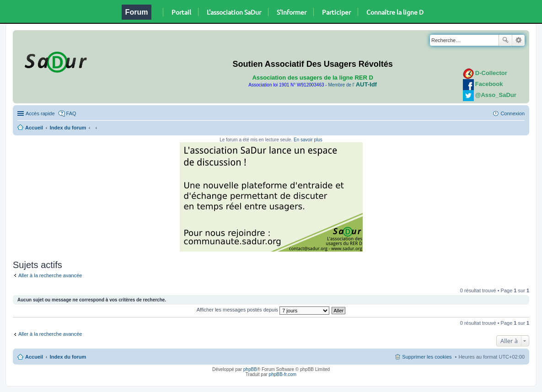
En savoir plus (308, 140)
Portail (181, 12)
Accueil (34, 128)
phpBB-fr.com (283, 374)
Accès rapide (40, 113)
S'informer (292, 12)
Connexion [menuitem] (512, 113)
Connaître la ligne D (395, 12)
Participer (336, 12)
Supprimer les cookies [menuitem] (427, 357)
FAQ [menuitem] (71, 113)
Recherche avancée (518, 40)
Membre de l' (352, 85)
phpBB (250, 369)
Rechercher (505, 40)
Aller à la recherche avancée (50, 275)
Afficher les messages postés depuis (263, 310)
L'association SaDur (234, 12)
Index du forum (68, 128)
